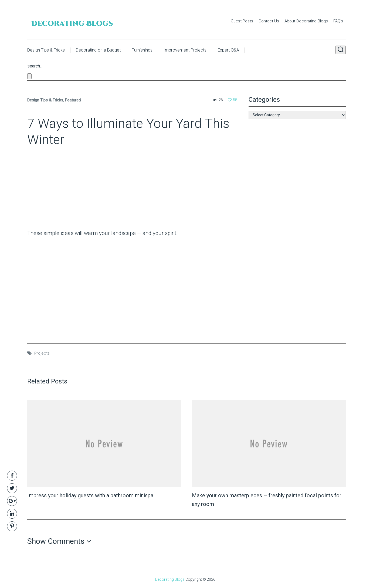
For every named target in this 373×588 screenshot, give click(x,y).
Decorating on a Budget (98, 50)
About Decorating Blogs (306, 21)
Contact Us (269, 21)
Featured (73, 100)
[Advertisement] (61, 190)
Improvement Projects (185, 50)
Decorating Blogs (170, 579)
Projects (42, 353)
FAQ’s (338, 21)
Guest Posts (242, 21)
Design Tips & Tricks (46, 50)
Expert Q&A (228, 50)
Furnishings (142, 50)
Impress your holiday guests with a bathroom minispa (90, 495)
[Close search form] (29, 76)
